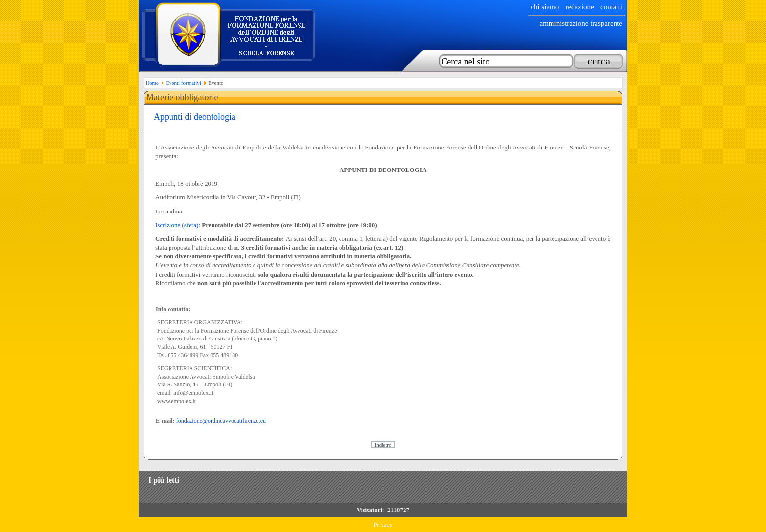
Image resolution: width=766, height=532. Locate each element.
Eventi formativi (183, 83)
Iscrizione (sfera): (178, 225)
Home (152, 83)
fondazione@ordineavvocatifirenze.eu (221, 421)
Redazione (579, 7)
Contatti (611, 7)
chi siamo (545, 7)
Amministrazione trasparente (581, 23)
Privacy (383, 524)
